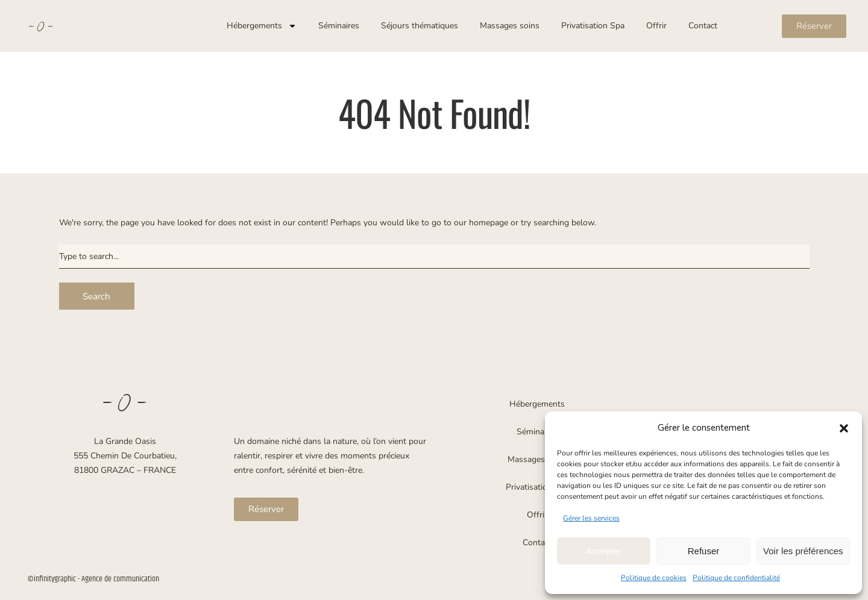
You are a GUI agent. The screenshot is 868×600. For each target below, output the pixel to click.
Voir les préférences (803, 551)
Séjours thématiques (420, 26)
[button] (844, 428)
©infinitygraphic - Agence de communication (93, 579)
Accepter (604, 551)
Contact (703, 26)
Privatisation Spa (593, 26)
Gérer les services (591, 518)
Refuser (704, 551)
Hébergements (262, 26)
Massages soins (510, 26)
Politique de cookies (654, 578)
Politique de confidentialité (736, 578)
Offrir (656, 26)
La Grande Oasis (125, 441)
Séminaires (339, 26)
